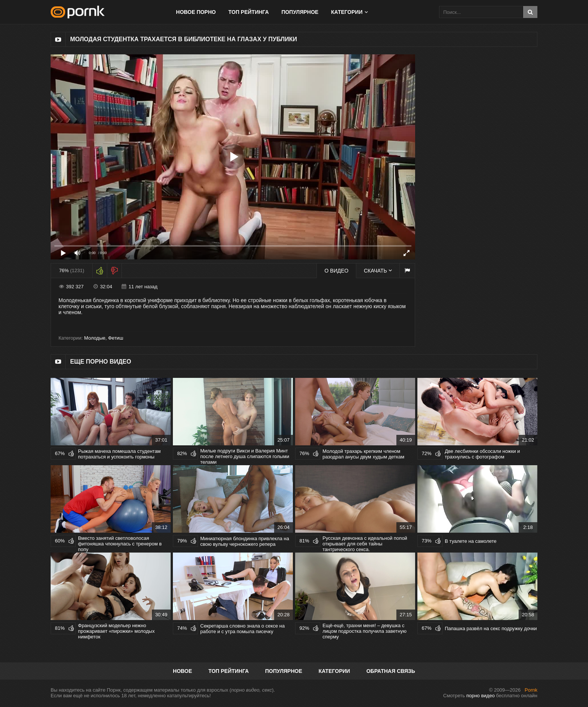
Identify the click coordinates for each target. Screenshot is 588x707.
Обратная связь (391, 671)
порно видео (480, 696)
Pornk (531, 690)
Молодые (95, 338)
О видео (336, 271)
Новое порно (196, 12)
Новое (182, 671)
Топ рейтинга (249, 12)
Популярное (300, 12)
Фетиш (115, 338)
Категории (347, 12)
